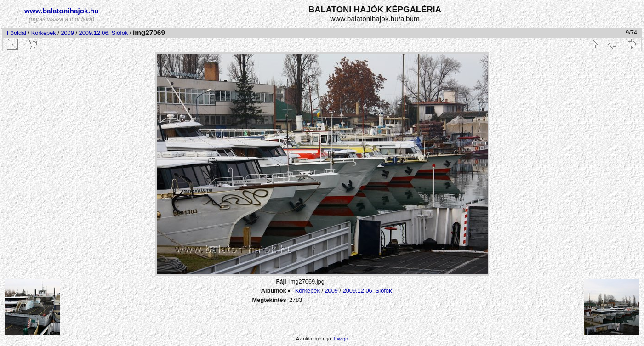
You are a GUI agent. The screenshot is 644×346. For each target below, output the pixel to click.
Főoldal (17, 33)
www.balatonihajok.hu (62, 11)
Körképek (44, 33)
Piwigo (341, 339)
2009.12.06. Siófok (104, 33)
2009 (67, 33)
